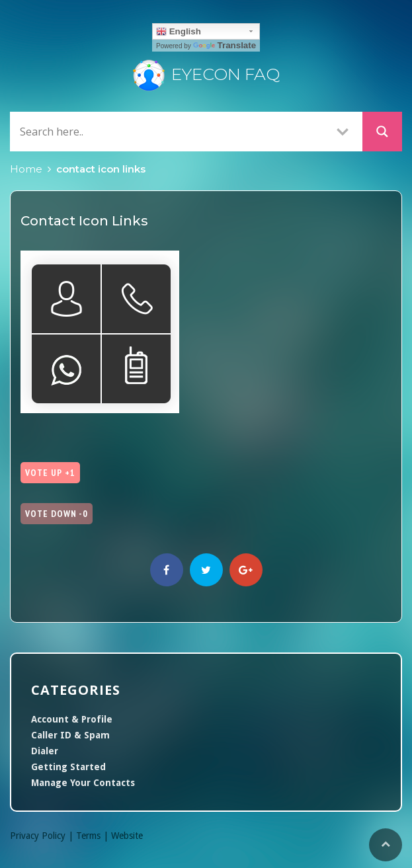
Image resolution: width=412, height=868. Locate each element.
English (179, 32)
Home (26, 169)
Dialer (45, 751)
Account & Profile (72, 719)
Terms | (94, 836)
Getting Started (68, 767)
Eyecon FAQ (206, 74)
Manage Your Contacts (83, 783)
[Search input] (170, 131)
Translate (225, 45)
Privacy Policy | (43, 836)
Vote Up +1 (50, 473)
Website (127, 836)
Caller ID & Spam (70, 735)
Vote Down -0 (57, 514)
